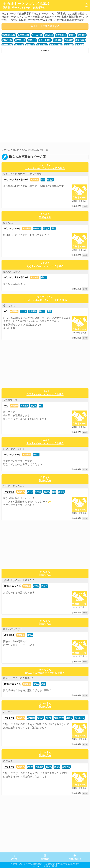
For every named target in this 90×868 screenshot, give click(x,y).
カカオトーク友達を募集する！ (45, 26)
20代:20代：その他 (12, 229)
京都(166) (69, 45)
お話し (36, 586)
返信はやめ (59, 718)
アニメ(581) (7, 40)
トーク (23, 311)
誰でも (61, 492)
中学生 (38, 492)
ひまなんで (9, 223)
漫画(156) (80, 45)
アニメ (30, 492)
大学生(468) (20, 40)
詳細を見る (45, 217)
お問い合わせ (75, 859)
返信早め (66, 767)
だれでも (8, 712)
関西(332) (58, 40)
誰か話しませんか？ (14, 486)
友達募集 (35, 180)
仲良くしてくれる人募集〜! (18, 678)
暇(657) (72, 35)
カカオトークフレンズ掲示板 (26, 5)
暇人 (41, 406)
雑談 (43, 684)
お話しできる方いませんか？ (19, 580)
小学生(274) (7, 45)
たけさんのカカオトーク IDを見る (45, 394)
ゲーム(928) (37, 35)
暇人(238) (19, 45)
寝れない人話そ (11, 272)
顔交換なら (79, 718)
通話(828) (49, 35)
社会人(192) (42, 45)
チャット (37, 229)
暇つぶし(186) (56, 45)
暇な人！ (8, 761)
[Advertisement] (45, 78)
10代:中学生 (9, 492)
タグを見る (45, 50)
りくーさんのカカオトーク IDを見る (45, 168)
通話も (69, 718)
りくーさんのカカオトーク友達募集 (22, 174)
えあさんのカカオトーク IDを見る (45, 266)
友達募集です (10, 400)
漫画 (54, 492)
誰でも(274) (81, 40)
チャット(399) (45, 40)
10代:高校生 (9, 635)
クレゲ (30, 767)
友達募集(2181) (9, 35)
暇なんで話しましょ (14, 449)
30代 (6, 406)
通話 (54, 229)
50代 (6, 311)
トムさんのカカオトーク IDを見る (45, 443)
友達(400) (32, 40)
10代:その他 (9, 718)
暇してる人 (9, 306)
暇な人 (50, 180)
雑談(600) (82, 35)
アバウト (15, 859)
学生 (43, 180)
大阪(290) (69, 40)
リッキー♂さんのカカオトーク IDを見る (45, 300)
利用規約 (45, 859)
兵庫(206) (30, 45)
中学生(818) (61, 35)
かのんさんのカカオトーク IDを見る (45, 673)
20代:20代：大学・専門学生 (16, 180)
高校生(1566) (24, 35)
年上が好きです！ (13, 629)
